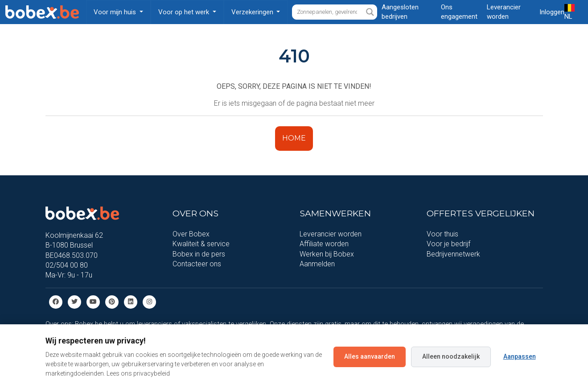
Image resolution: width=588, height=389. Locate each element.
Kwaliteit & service (201, 244)
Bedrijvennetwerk (453, 254)
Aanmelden (317, 264)
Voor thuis (442, 234)
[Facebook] (56, 301)
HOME (294, 138)
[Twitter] (74, 301)
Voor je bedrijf (448, 244)
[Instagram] (149, 301)
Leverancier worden (331, 234)
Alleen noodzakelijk (451, 356)
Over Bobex (191, 234)
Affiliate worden (324, 244)
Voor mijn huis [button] (116, 12)
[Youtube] (93, 301)
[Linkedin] (131, 301)
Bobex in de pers (199, 254)
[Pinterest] (112, 301)
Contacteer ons (197, 264)
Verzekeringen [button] (253, 12)
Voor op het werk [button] (185, 12)
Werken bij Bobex (327, 254)
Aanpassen (520, 356)
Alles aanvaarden (370, 356)
